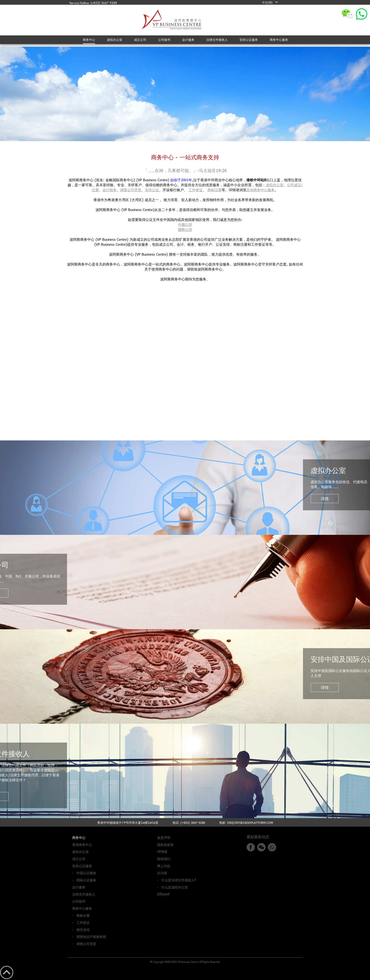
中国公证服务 (86, 873)
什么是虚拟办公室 (175, 887)
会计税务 (109, 190)
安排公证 (152, 190)
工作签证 (196, 190)
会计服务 (79, 887)
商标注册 (214, 190)
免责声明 (164, 838)
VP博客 (162, 852)
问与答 (162, 873)
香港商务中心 (82, 845)
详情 (325, 498)
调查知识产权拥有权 (91, 937)
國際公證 (185, 229)
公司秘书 (79, 901)
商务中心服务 (82, 908)
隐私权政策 (165, 845)
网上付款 (164, 866)
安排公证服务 (82, 866)
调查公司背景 (131, 190)
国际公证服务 (86, 880)
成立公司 (79, 859)
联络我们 (164, 859)
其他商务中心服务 (261, 190)
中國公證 (185, 224)
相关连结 (83, 930)
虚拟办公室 (275, 185)
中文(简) (267, 2)
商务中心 (79, 838)
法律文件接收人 (84, 894)
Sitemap (163, 894)
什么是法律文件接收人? (179, 880)
